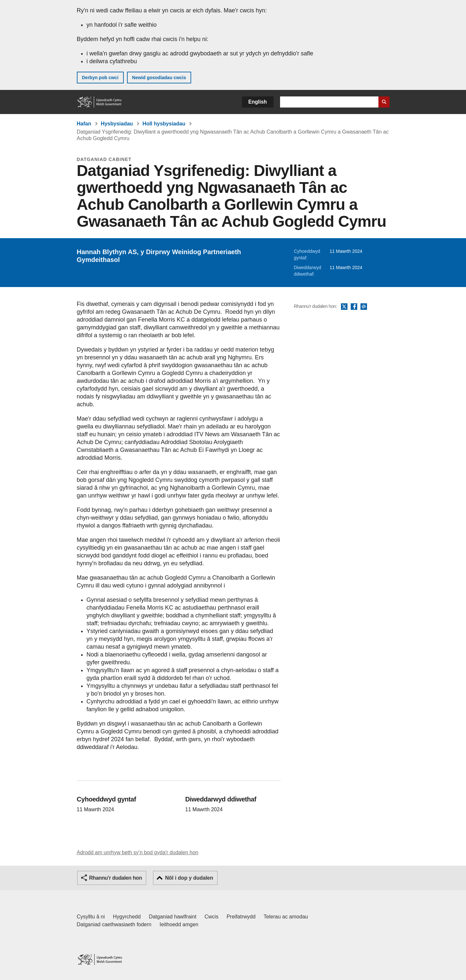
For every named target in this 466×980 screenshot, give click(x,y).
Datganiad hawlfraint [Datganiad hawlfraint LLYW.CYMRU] (173, 917)
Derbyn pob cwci (100, 78)
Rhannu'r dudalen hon (116, 878)
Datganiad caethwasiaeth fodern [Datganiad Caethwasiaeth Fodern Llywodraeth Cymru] (114, 924)
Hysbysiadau (117, 124)
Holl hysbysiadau (164, 124)
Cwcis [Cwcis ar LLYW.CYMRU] (212, 917)
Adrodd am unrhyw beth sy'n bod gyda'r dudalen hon (138, 852)
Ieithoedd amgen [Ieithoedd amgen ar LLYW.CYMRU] (179, 924)
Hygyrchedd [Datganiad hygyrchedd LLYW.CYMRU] (127, 917)
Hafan (84, 124)
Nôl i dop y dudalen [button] (189, 878)
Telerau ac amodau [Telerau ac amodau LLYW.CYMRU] (286, 917)
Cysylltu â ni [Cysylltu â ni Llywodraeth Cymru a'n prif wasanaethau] (91, 917)
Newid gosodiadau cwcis (159, 78)
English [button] (258, 102)
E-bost (364, 307)
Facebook (354, 307)
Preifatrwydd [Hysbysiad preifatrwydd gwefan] (241, 917)
